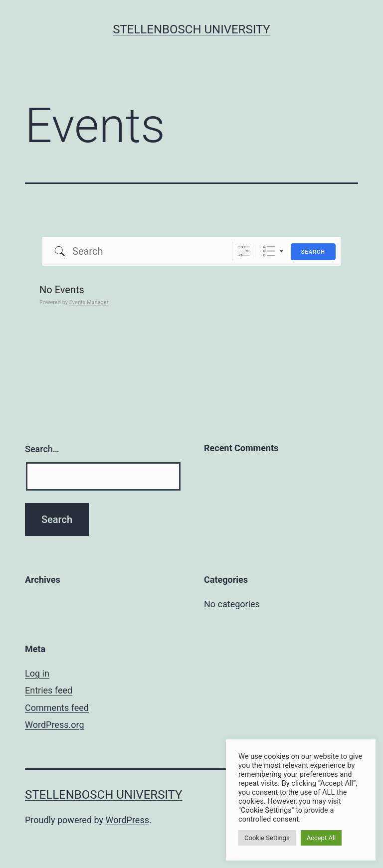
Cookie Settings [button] (267, 838)
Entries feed (49, 690)
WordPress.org (55, 725)
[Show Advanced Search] (244, 251)
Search (313, 252)
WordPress (127, 820)
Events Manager (89, 302)
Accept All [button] (321, 838)
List (269, 251)
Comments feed (57, 708)
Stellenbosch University (191, 29)
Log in (37, 673)
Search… (42, 449)
